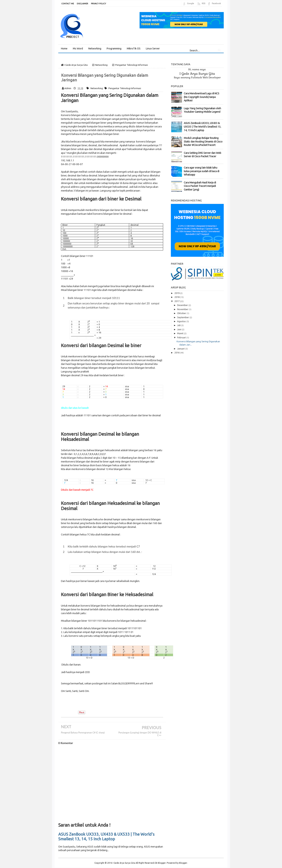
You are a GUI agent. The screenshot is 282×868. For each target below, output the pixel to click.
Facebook (216, 3)
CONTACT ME (68, 4)
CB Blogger (160, 860)
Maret (181, 330)
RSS (203, 3)
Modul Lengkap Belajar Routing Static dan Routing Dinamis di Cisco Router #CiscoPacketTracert (203, 138)
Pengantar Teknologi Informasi (125, 85)
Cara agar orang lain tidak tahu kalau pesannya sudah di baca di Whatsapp (202, 168)
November (183, 306)
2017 (177, 298)
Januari (181, 345)
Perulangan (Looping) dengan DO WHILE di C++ (140, 731)
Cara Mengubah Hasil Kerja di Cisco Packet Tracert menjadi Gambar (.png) (200, 183)
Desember (183, 302)
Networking (97, 85)
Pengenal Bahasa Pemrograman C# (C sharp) (83, 729)
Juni (179, 326)
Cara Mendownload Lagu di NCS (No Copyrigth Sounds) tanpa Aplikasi (202, 94)
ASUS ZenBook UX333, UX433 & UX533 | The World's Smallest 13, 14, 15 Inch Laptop (106, 833)
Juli (179, 322)
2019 (177, 290)
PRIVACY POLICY (99, 4)
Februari (182, 334)
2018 (177, 294)
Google (191, 3)
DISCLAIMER (82, 4)
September (183, 314)
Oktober (182, 310)
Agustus (182, 318)
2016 (177, 349)
